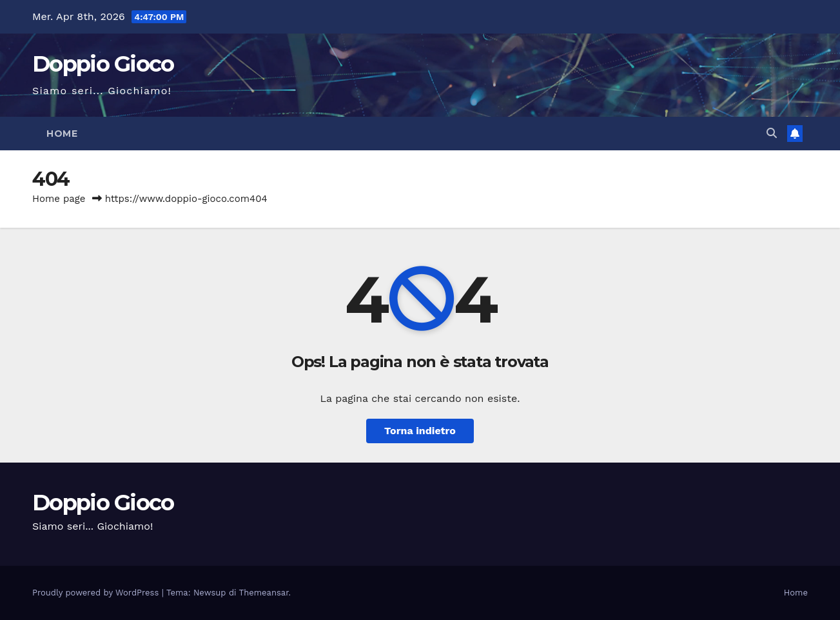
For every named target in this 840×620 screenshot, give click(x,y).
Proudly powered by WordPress (97, 593)
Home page (59, 199)
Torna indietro (420, 431)
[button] (772, 133)
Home (62, 134)
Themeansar (264, 593)
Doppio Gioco (103, 64)
